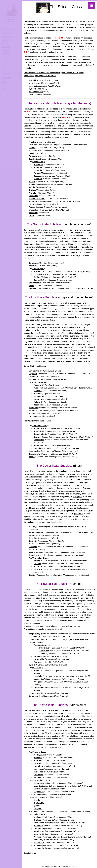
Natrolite (37, 834)
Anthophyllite (40, 431)
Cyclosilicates (35, 89)
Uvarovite (38, 179)
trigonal (87, 494)
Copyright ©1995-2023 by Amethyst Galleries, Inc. (59, 867)
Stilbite (37, 845)
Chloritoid (33, 145)
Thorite (32, 204)
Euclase (32, 150)
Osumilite (33, 555)
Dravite (37, 561)
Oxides (5, 60)
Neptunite (33, 374)
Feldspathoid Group (41, 780)
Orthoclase (38, 775)
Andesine (38, 758)
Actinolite (38, 428)
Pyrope (37, 173)
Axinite (32, 527)
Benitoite (33, 535)
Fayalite (32, 153)
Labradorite (39, 766)
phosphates (77, 114)
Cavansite (33, 636)
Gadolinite (33, 159)
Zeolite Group (39, 814)
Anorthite (38, 760)
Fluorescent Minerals (11, 73)
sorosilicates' (69, 255)
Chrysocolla (34, 639)
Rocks (4, 82)
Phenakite (33, 193)
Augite (37, 388)
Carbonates (7, 53)
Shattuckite (34, 413)
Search (5, 86)
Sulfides (5, 70)
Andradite (38, 167)
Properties (6, 78)
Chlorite (42, 648)
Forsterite (33, 156)
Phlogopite (38, 682)
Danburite (33, 266)
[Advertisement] (10, 131)
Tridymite (38, 809)
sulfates (64, 114)
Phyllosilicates (35, 92)
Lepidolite (38, 676)
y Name (6, 40)
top (35, 853)
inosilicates (64, 471)
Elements (6, 55)
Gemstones (7, 37)
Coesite (37, 800)
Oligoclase (38, 772)
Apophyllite (34, 634)
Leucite (37, 789)
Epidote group (39, 269)
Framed (5, 43)
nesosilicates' (49, 137)
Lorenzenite (34, 371)
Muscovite (38, 679)
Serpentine (33, 696)
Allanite (37, 271)
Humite (32, 184)
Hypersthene (39, 399)
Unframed (6, 47)
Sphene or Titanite (37, 199)
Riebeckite (38, 445)
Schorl (37, 566)
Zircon (31, 216)
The (53, 7)
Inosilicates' (60, 361)
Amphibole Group (40, 426)
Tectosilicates (35, 94)
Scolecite (38, 840)
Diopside (38, 391)
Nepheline (38, 792)
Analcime (38, 817)
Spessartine (39, 176)
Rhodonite (33, 408)
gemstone (78, 514)
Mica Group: (38, 668)
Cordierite (33, 541)
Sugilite (32, 575)
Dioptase (33, 544)
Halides (5, 58)
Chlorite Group (43, 645)
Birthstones (7, 33)
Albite (36, 755)
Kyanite (32, 187)
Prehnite (32, 693)
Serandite (33, 410)
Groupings (6, 30)
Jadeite (37, 402)
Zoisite (37, 280)
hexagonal (77, 497)
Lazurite (37, 786)
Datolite (32, 148)
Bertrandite (34, 263)
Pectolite (33, 379)
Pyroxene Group (40, 382)
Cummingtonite (40, 434)
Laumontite (39, 828)
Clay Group (38, 642)
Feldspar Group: (40, 752)
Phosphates (7, 63)
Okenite (32, 376)
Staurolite (33, 201)
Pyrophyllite (39, 659)
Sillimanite (33, 196)
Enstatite (38, 393)
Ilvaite (31, 286)
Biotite (37, 670)
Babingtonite (34, 454)
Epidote (37, 277)
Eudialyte (33, 547)
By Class (5, 50)
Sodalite (37, 794)
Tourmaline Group (41, 558)
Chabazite (38, 820)
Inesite (32, 457)
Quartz (37, 806)
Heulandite (38, 826)
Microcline (38, 769)
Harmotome (39, 823)
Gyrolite (32, 665)
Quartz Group (39, 797)
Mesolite (37, 831)
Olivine (32, 190)
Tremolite (38, 448)
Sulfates (5, 68)
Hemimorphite (35, 283)
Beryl (31, 538)
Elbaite (37, 564)
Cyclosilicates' (30, 522)
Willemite (33, 213)
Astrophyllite (34, 451)
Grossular (38, 170)
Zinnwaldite (39, 687)
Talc (35, 662)
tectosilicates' (30, 747)
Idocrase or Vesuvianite (39, 288)
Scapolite (33, 811)
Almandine (38, 165)
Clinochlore (44, 651)
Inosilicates (34, 86)
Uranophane (34, 210)
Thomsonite (39, 848)
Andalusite (33, 142)
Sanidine (38, 777)
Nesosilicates (35, 80)
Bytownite (38, 763)
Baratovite (33, 532)
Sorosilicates (34, 83)
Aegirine (37, 385)
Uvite (36, 569)
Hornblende (39, 440)
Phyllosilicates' (30, 629)
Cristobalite (39, 803)
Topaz (31, 207)
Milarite (32, 552)
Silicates (6, 65)
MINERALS (11, 21)
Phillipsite (38, 837)
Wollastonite (34, 416)
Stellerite (38, 843)
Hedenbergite (40, 396)
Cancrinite (38, 783)
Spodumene (39, 405)
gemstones (69, 131)
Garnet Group (39, 162)
